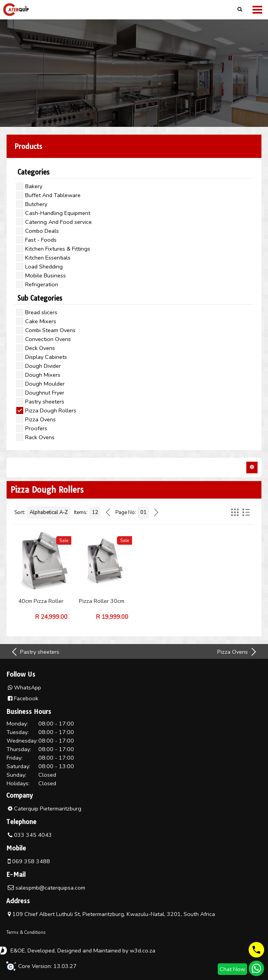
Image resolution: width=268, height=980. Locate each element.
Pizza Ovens (237, 652)
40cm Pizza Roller (41, 601)
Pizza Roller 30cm (102, 601)
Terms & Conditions (26, 932)
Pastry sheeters (35, 652)
